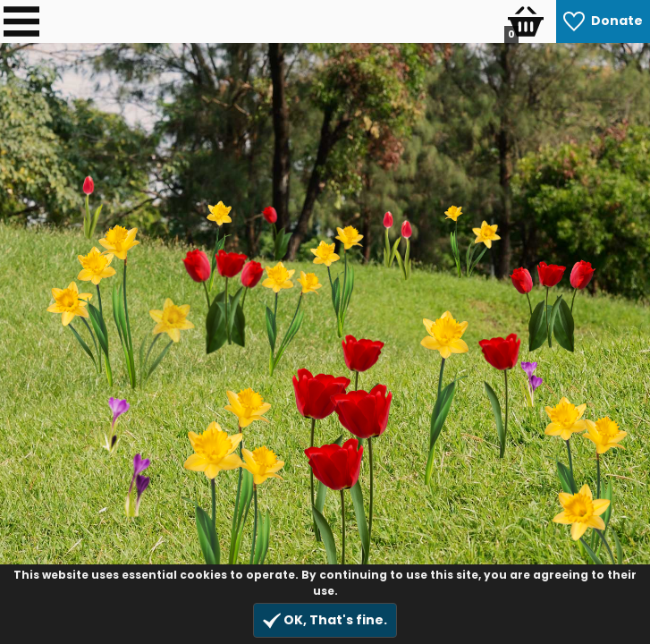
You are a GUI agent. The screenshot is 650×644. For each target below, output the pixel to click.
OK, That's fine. (325, 620)
